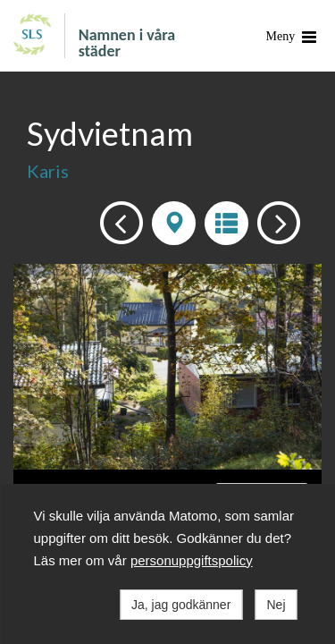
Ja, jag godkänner (181, 605)
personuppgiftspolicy (192, 560)
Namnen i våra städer (127, 42)
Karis (48, 171)
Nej (276, 605)
